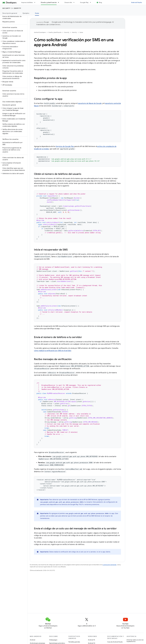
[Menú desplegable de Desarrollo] (75, 2)
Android (32, 640)
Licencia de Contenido (110, 565)
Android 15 (91, 640)
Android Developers (40, 32)
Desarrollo (68, 2)
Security (6, 8)
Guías (81, 32)
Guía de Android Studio (115, 642)
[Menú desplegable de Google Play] (91, 2)
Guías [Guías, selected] (37, 13)
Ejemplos (26, 13)
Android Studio (137, 2)
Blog (100, 2)
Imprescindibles (27, 2)
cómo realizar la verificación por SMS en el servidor (53, 351)
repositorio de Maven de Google (90, 103)
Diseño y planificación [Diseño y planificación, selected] (49, 2)
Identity (17, 8)
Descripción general (10, 13)
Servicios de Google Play (65, 146)
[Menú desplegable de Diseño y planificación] (59, 2)
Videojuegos (53, 640)
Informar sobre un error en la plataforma (135, 641)
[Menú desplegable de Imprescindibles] (36, 2)
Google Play (84, 2)
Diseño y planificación (55, 32)
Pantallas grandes (74, 642)
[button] (13, 32)
